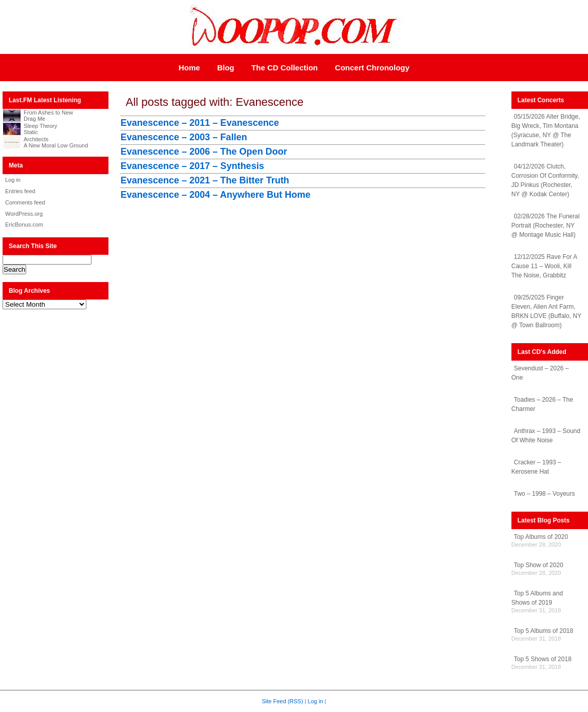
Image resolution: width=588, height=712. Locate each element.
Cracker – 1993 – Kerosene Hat (536, 467)
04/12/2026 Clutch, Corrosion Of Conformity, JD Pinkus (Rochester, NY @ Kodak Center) (545, 180)
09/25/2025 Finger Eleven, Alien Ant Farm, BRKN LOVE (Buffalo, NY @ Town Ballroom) (546, 311)
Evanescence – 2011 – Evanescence (199, 123)
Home (189, 68)
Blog (225, 68)
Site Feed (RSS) (283, 701)
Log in (13, 180)
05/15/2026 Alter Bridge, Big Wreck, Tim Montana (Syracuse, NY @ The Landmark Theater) (546, 130)
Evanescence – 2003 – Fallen (183, 137)
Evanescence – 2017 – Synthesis (192, 166)
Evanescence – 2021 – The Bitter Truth (205, 180)
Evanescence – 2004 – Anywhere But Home (215, 195)
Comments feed (25, 202)
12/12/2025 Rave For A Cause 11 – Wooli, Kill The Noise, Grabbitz (544, 266)
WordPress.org (24, 214)
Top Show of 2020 (539, 565)
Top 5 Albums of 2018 (544, 631)
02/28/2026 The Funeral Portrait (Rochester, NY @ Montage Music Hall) (546, 226)
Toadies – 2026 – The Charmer (542, 404)
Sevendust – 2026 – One (540, 373)
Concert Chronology (372, 68)
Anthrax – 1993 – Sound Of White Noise (546, 436)
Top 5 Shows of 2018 (543, 659)
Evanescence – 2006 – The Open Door (204, 152)
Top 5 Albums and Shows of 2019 (537, 598)
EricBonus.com (24, 224)
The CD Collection (284, 68)
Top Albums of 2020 (541, 537)
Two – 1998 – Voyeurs (545, 494)
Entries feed (20, 191)
